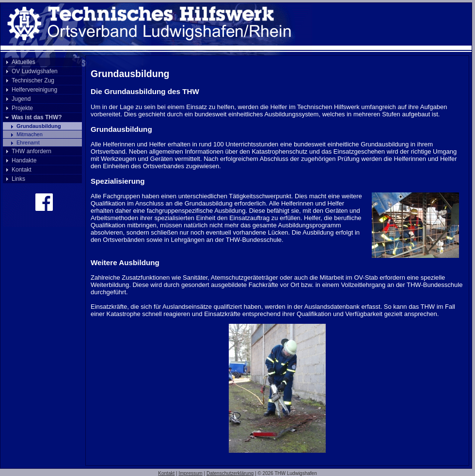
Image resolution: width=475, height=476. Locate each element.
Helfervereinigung (34, 90)
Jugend (21, 99)
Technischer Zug (33, 80)
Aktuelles (24, 62)
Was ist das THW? (37, 117)
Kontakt (22, 170)
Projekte (22, 108)
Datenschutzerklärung (230, 473)
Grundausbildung (39, 126)
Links (18, 179)
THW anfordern (32, 151)
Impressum (190, 473)
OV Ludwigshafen (35, 71)
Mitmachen (30, 134)
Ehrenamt (28, 143)
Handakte (24, 160)
